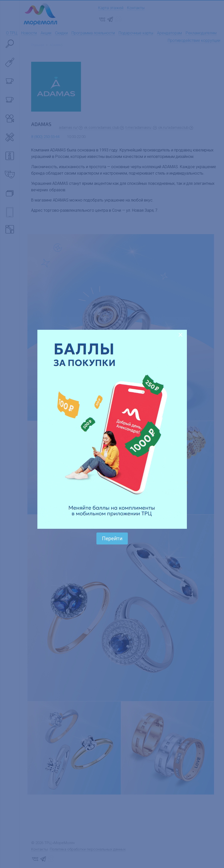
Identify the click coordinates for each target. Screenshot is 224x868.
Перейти (112, 538)
